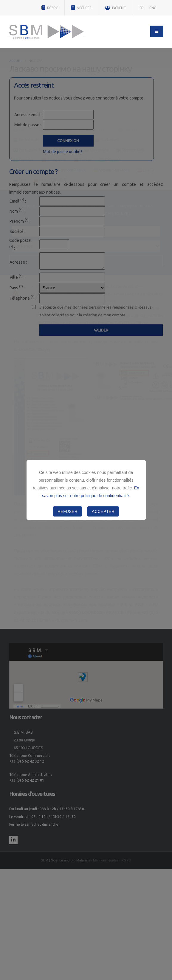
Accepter (103, 511)
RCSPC (50, 8)
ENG (153, 8)
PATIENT (116, 8)
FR (141, 8)
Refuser (68, 511)
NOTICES (81, 8)
